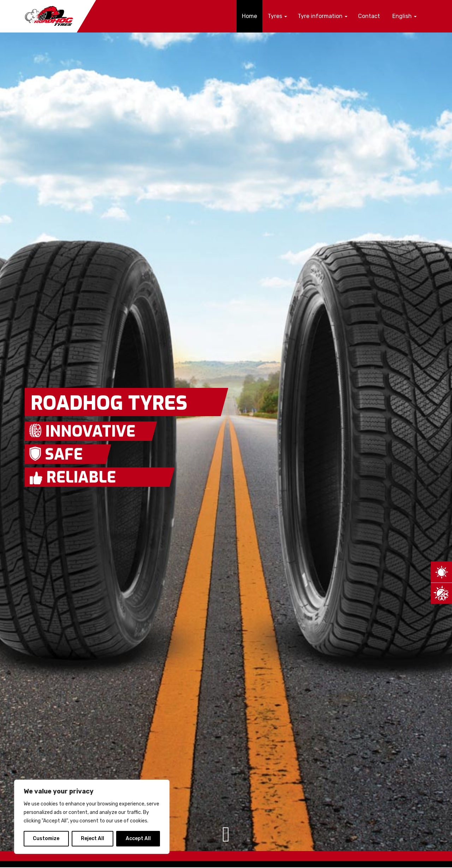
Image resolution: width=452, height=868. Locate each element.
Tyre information (323, 16)
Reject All (93, 839)
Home (249, 16)
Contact (369, 16)
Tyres (277, 16)
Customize (46, 839)
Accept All (138, 839)
